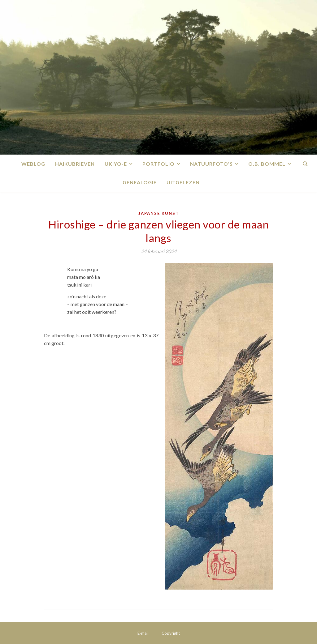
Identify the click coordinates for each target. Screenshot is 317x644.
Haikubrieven (75, 164)
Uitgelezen (183, 182)
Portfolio (158, 164)
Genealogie (140, 182)
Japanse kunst (159, 213)
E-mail (143, 633)
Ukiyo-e (116, 164)
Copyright (171, 633)
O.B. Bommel (267, 164)
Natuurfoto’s (211, 164)
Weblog (33, 164)
